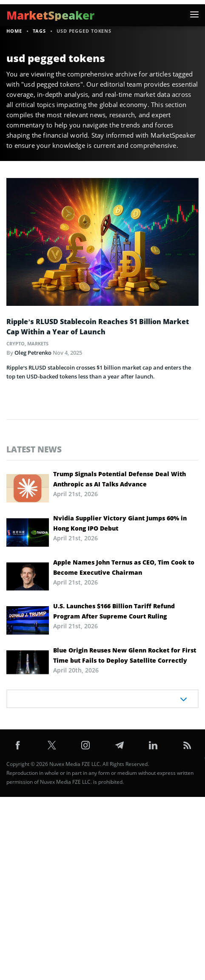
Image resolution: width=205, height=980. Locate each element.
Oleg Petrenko (33, 353)
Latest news (34, 449)
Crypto (16, 343)
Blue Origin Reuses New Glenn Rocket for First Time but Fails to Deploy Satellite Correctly (125, 655)
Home (14, 31)
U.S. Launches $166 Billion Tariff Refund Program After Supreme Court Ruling (114, 611)
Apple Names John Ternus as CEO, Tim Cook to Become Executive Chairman (124, 567)
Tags (40, 31)
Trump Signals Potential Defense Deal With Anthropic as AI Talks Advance (120, 479)
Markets (38, 343)
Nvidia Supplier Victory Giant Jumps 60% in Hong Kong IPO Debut (120, 523)
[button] (194, 14)
